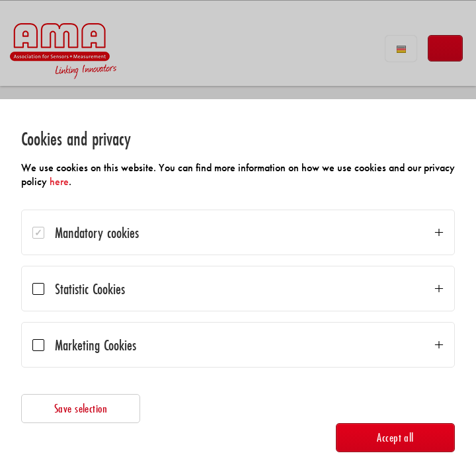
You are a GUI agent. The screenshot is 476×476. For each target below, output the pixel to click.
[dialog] (238, 288)
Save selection (81, 408)
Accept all (395, 437)
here (59, 181)
